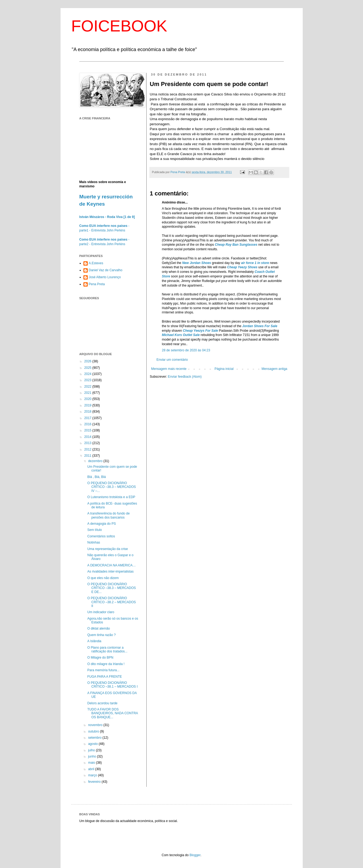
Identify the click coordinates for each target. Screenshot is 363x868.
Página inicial (224, 369)
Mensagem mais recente (169, 369)
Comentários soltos (101, 536)
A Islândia (94, 641)
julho (92, 750)
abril (91, 769)
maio (92, 763)
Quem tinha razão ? (101, 635)
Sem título (94, 530)
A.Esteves (96, 263)
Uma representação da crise (108, 549)
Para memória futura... (103, 670)
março (93, 775)
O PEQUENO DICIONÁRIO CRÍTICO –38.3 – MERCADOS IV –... (111, 487)
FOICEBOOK (119, 26)
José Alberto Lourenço (105, 277)
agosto (93, 744)
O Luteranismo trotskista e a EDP (111, 497)
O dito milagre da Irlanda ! (106, 664)
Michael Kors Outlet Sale (181, 335)
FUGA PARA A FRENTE (104, 677)
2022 (88, 387)
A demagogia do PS (101, 524)
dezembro (96, 461)
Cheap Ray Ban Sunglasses (236, 245)
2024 (88, 374)
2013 (88, 443)
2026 (88, 361)
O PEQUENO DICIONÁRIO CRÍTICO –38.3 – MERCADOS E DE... (111, 588)
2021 (88, 393)
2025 (88, 368)
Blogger (195, 855)
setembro (95, 738)
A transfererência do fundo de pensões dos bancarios (108, 515)
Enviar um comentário (172, 360)
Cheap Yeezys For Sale (201, 331)
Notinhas (94, 542)
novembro (96, 725)
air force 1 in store (255, 263)
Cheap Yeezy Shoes (242, 267)
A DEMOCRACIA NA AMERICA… (111, 565)
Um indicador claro (101, 612)
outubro (94, 731)
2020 (88, 399)
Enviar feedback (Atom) (185, 377)
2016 (88, 424)
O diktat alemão (98, 628)
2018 (88, 412)
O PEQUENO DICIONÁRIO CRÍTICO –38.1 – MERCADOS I (112, 685)
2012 (88, 449)
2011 (88, 456)
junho (92, 756)
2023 (88, 380)
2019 (88, 405)
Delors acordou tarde (102, 703)
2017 (88, 418)
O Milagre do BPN (100, 658)
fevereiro (95, 782)
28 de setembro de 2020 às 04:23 (186, 350)
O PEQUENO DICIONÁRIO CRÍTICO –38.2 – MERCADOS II (111, 602)
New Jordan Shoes (197, 263)
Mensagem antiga (274, 369)
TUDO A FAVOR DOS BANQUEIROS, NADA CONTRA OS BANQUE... (112, 713)
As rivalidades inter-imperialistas (110, 571)
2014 (88, 437)
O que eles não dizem (103, 578)
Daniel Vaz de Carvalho (106, 270)
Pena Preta (97, 284)
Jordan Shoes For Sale (260, 326)
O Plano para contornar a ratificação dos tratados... (107, 649)
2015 (88, 430)
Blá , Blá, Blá (96, 477)
